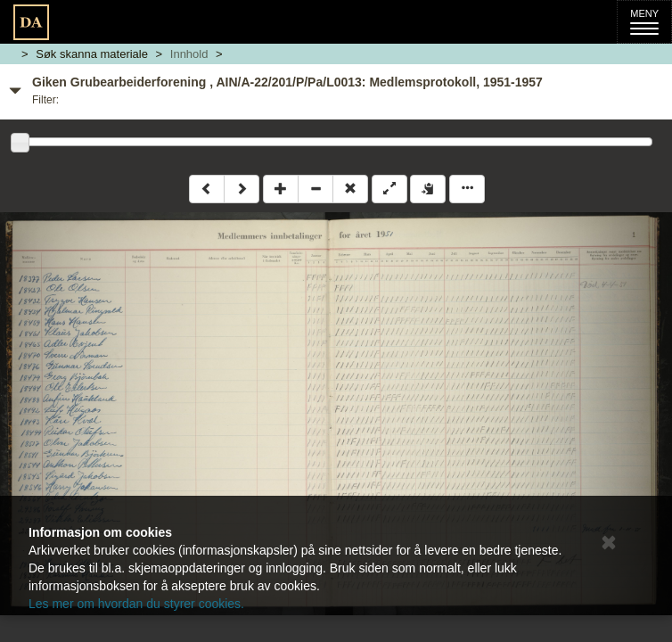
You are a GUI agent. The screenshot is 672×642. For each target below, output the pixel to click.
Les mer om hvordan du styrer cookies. (136, 604)
